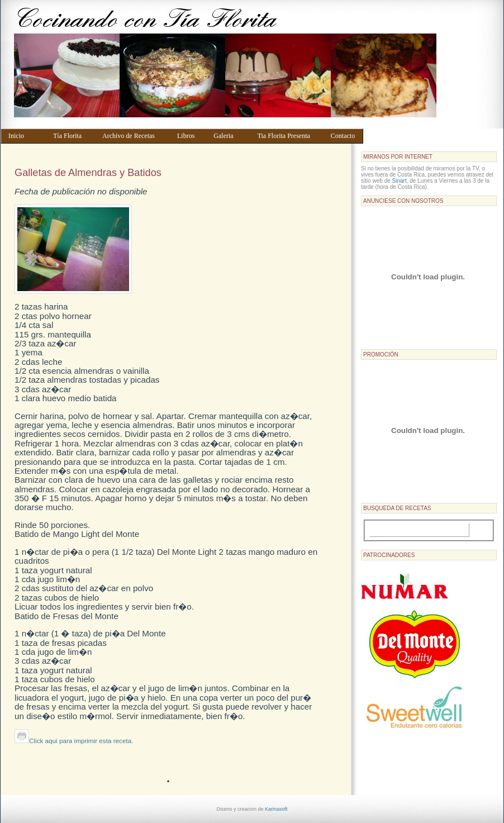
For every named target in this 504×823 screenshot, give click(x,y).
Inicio (25, 136)
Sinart (400, 181)
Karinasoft (276, 809)
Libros (190, 136)
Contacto (344, 136)
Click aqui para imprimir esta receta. (74, 741)
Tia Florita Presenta (289, 136)
